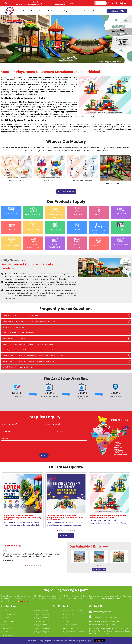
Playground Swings (17, 180)
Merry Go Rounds (50, 180)
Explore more (66, 192)
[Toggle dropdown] (60, 11)
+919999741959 (34, 5)
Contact (96, 11)
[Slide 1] (60, 60)
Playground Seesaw (42, 628)
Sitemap (5, 618)
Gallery (74, 11)
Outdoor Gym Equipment (82, 180)
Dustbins (65, 621)
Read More (24, 601)
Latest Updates (8, 621)
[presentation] (14, 446)
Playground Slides (42, 618)
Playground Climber (42, 625)
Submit (44, 455)
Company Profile (38, 11)
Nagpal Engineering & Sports (66, 590)
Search (101, 3)
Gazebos (65, 618)
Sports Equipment (69, 625)
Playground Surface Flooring (73, 632)
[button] (57, 531)
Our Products (54, 11)
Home (25, 11)
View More (66, 535)
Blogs (66, 11)
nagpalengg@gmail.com (60, 5)
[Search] (82, 3)
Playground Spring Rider (44, 632)
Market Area (6, 635)
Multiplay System (41, 611)
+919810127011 (22, 5)
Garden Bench (67, 614)
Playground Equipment (115, 183)
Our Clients (85, 11)
